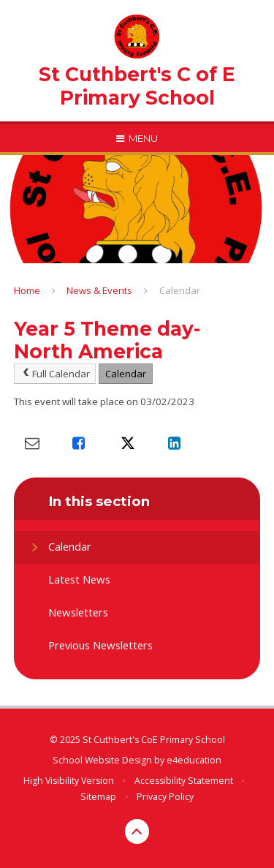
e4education (194, 760)
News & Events (99, 290)
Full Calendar (55, 374)
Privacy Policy (165, 797)
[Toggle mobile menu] (137, 138)
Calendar (180, 290)
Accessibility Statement (184, 781)
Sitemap (98, 797)
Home (27, 290)
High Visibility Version (69, 781)
